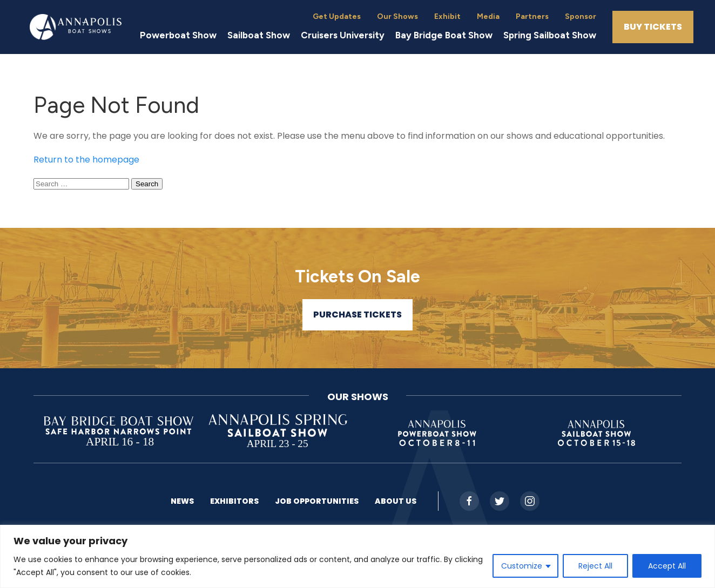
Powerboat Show (178, 35)
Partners (532, 16)
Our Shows (397, 16)
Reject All (595, 566)
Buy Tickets (653, 27)
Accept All (667, 566)
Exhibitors (234, 501)
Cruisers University (343, 35)
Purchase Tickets (357, 315)
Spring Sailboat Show (550, 35)
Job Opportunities (317, 501)
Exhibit (447, 16)
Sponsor (581, 16)
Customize (522, 566)
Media (488, 16)
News (182, 501)
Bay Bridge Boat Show (444, 35)
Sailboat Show (259, 35)
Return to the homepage (86, 160)
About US (396, 501)
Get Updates (337, 16)
